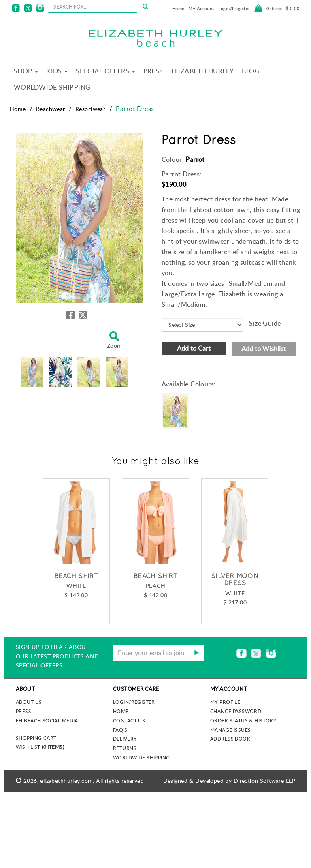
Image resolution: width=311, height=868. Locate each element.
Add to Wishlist (264, 349)
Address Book (230, 739)
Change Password (236, 711)
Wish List (40, 747)
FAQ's (120, 730)
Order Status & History (243, 720)
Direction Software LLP (264, 781)
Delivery (125, 739)
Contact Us (129, 720)
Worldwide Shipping (52, 87)
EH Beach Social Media (47, 720)
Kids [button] (57, 71)
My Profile (225, 702)
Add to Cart (194, 348)
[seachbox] (93, 6)
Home (178, 8)
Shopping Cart (36, 738)
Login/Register (234, 8)
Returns (125, 748)
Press (153, 71)
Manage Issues (230, 730)
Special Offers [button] (105, 71)
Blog (251, 71)
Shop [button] (26, 71)
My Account (201, 8)
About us (29, 702)
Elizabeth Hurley (203, 71)
